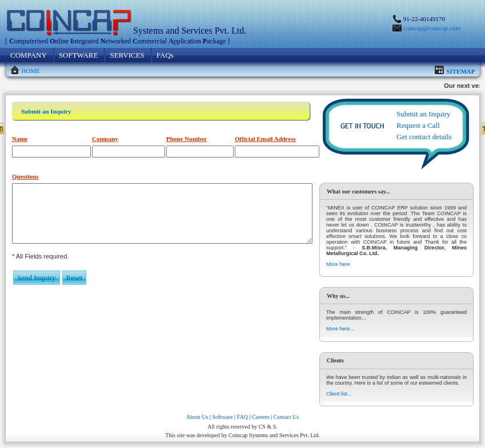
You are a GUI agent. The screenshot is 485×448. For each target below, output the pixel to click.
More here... (340, 329)
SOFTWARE (79, 55)
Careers (261, 417)
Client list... (339, 394)
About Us (197, 417)
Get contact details (424, 137)
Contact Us (286, 417)
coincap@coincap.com (432, 28)
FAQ (242, 417)
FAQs (165, 55)
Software (222, 417)
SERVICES (127, 55)
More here (338, 264)
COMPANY (29, 55)
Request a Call (418, 125)
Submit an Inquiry (424, 114)
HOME (31, 71)
